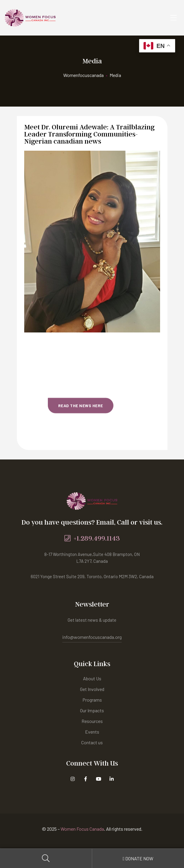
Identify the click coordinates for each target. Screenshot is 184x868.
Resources (92, 721)
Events (92, 732)
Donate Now (138, 858)
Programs (92, 700)
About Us (92, 678)
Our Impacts (92, 710)
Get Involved (92, 689)
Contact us (92, 742)
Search (46, 858)
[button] (81, 368)
